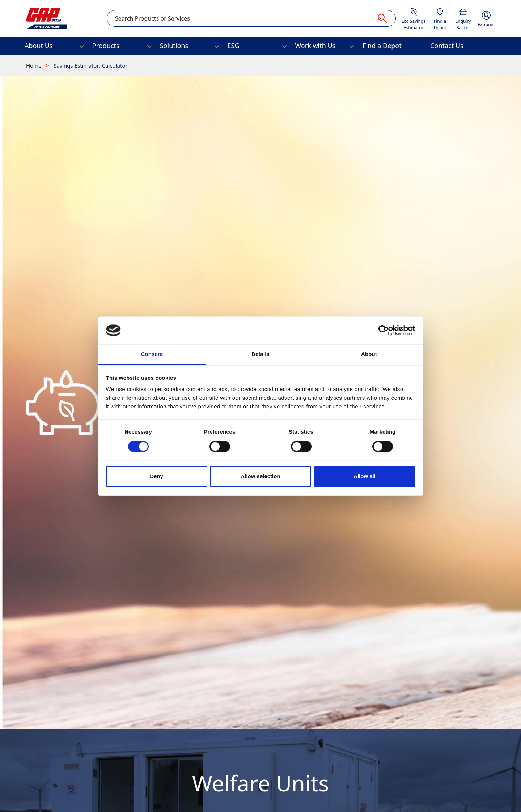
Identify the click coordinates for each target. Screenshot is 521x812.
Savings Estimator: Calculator (91, 65)
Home (35, 65)
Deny (156, 477)
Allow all (365, 477)
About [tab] (369, 354)
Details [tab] (260, 354)
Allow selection (260, 477)
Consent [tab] (152, 354)
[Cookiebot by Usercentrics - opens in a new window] (384, 330)
